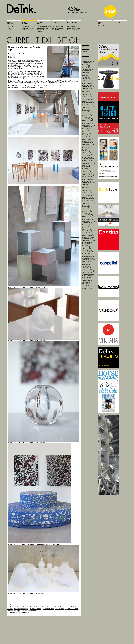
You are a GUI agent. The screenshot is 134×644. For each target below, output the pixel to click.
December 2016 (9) (88, 120)
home (99, 22)
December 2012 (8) (88, 197)
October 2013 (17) (87, 181)
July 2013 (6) (86, 186)
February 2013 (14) (88, 194)
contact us (117, 22)
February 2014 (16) (88, 175)
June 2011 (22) (86, 226)
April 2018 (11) (86, 95)
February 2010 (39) (88, 252)
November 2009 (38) (88, 257)
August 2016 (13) (87, 127)
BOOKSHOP (40, 31)
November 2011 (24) (88, 218)
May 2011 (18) (86, 228)
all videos (56, 30)
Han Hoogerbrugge (21, 609)
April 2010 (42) (86, 249)
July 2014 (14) (86, 167)
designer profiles (74, 28)
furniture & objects (44, 27)
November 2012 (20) (88, 199)
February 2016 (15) (88, 136)
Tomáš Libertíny (73, 609)
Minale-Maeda (36, 609)
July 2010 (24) (86, 244)
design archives (27, 30)
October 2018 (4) (87, 85)
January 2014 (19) (87, 176)
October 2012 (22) (87, 200)
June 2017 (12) (86, 111)
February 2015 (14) (88, 156)
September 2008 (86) (88, 279)
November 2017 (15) (88, 103)
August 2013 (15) (87, 184)
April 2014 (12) (86, 172)
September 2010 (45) (88, 240)
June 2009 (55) (86, 265)
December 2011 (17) (88, 216)
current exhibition (28, 27)
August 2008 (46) (87, 281)
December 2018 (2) (88, 82)
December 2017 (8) (88, 101)
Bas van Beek (16, 607)
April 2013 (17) (86, 191)
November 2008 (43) (88, 276)
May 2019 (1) (85, 77)
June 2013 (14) (86, 188)
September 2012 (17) (88, 202)
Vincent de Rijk (14, 611)
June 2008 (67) (86, 284)
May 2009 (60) (86, 266)
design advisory (73, 30)
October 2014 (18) (87, 162)
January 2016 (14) (87, 138)
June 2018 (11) (86, 92)
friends (100, 27)
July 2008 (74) (86, 282)
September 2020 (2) (88, 61)
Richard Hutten (49, 609)
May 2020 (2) (85, 68)
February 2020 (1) (87, 69)
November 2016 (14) (88, 122)
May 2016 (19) (86, 132)
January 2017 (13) (87, 119)
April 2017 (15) (86, 114)
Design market (72, 27)
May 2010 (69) (86, 247)
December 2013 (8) (88, 178)
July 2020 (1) (86, 64)
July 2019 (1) (86, 74)
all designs (41, 30)
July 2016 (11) (86, 128)
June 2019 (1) (86, 76)
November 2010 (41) (88, 237)
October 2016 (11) (87, 124)
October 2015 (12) (87, 143)
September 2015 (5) (88, 144)
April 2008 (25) (86, 287)
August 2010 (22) (87, 242)
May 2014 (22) (86, 170)
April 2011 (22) (86, 229)
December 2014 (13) (88, 159)
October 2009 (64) (87, 258)
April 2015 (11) (86, 152)
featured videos (58, 27)
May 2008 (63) (86, 285)
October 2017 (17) (87, 104)
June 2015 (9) (86, 149)
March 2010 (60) (87, 250)
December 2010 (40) (88, 236)
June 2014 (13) (86, 168)
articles (10, 30)
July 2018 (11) (86, 90)
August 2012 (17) (87, 204)
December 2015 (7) (88, 140)
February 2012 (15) (88, 213)
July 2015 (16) (86, 148)
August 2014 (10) (87, 165)
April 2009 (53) (86, 268)
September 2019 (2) (88, 72)
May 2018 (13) (86, 93)
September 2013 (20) (88, 183)
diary (9, 28)
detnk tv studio (58, 28)
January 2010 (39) (87, 253)
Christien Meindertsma (31, 607)
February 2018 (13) (88, 98)
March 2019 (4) (86, 80)
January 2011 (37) (87, 234)
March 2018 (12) (87, 96)
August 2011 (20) (87, 223)
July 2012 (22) (86, 205)
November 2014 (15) (88, 160)
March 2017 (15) (87, 116)
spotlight (10, 27)
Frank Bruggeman (62, 607)
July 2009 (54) (86, 263)
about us (101, 25)
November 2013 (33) (88, 180)
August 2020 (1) (87, 63)
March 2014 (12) (87, 173)
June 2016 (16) (86, 130)
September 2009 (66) (88, 260)
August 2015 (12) (87, 146)
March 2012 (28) (87, 212)
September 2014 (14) (88, 164)
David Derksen (48, 607)
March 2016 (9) (86, 135)
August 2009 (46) (87, 261)
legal (99, 24)
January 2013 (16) (87, 196)
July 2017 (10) (86, 109)
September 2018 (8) (88, 87)
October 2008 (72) (87, 277)
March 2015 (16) (87, 154)
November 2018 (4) (88, 84)
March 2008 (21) (87, 289)
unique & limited (42, 28)
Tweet (11, 604)
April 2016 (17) (86, 133)
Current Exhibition (29, 611)
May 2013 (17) (86, 189)
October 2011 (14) (87, 220)
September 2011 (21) (88, 221)
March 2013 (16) (87, 192)
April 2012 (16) (86, 210)
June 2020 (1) (86, 66)
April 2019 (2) (86, 79)
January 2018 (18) (87, 100)
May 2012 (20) (86, 208)
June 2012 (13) (86, 207)
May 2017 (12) (86, 112)
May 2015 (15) (86, 151)
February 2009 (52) (88, 271)
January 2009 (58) (87, 273)
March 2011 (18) (87, 231)
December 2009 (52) (88, 255)
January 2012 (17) (87, 215)
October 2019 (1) (87, 71)
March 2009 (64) (87, 269)
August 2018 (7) (87, 88)
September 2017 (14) (88, 106)
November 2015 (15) (88, 141)
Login (13, 613)
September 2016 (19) (88, 125)
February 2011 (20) (88, 232)
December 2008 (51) (88, 274)
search (84, 52)
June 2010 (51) (86, 245)
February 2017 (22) (88, 117)
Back (83, 47)
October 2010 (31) (87, 239)
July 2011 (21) (86, 224)
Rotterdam (60, 609)
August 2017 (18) (87, 108)
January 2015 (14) (87, 157)
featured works (27, 28)
